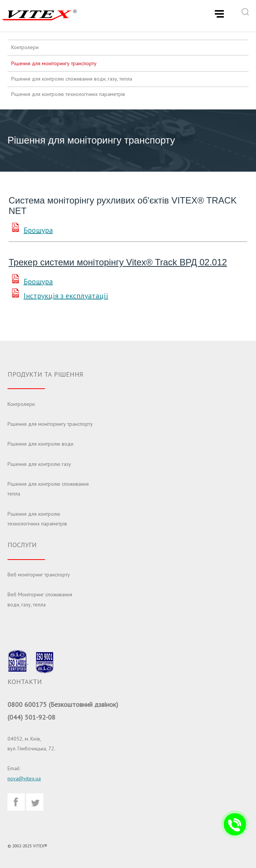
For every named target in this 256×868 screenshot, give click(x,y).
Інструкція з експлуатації (66, 296)
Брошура (38, 230)
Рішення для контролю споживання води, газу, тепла (72, 79)
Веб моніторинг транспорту (39, 575)
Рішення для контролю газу (39, 464)
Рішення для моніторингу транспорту (54, 63)
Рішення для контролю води (40, 444)
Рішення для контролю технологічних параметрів (68, 94)
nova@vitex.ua (24, 778)
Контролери (25, 47)
